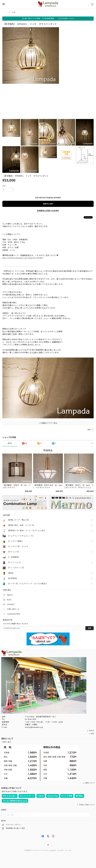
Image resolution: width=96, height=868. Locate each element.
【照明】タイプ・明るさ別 (18, 520)
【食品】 (11, 573)
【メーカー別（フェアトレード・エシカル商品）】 (27, 584)
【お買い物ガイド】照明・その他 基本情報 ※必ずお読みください (48, 18)
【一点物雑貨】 (13, 557)
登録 (90, 628)
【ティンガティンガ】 (16, 568)
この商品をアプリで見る (48, 423)
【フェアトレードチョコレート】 (21, 536)
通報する (90, 430)
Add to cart (48, 204)
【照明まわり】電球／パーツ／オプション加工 (26, 531)
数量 (4, 186)
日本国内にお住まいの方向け (48, 211)
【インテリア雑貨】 (15, 541)
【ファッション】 (14, 562)
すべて (10, 443)
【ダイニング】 (13, 552)
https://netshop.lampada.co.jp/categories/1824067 (23, 258)
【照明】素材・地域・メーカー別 (21, 525)
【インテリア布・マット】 (18, 547)
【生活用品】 (13, 578)
